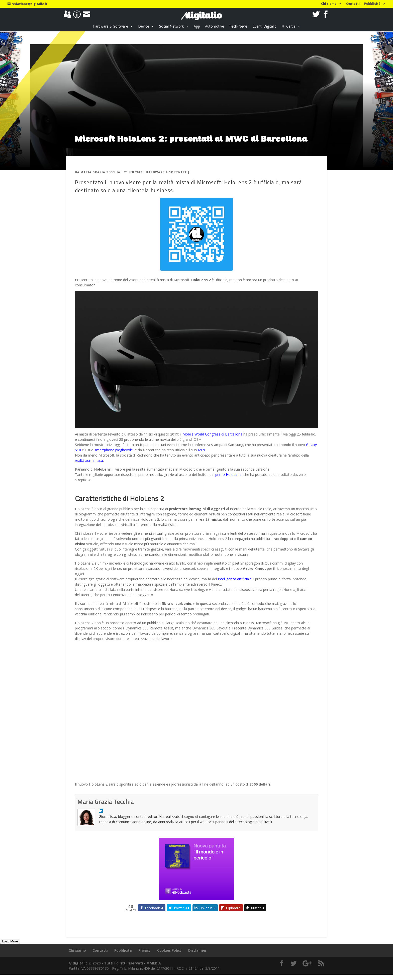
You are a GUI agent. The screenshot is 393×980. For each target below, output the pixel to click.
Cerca (291, 26)
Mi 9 (202, 450)
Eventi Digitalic (264, 26)
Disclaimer (197, 950)
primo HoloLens (228, 474)
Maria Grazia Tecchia (100, 172)
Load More (10, 941)
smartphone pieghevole (114, 450)
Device (144, 26)
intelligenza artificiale (235, 579)
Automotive (215, 26)
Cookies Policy (169, 950)
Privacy (144, 950)
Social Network (171, 26)
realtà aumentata (89, 460)
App (197, 26)
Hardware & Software (110, 26)
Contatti (353, 4)
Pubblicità (372, 4)
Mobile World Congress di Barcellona (212, 434)
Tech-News (238, 26)
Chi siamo (329, 4)
